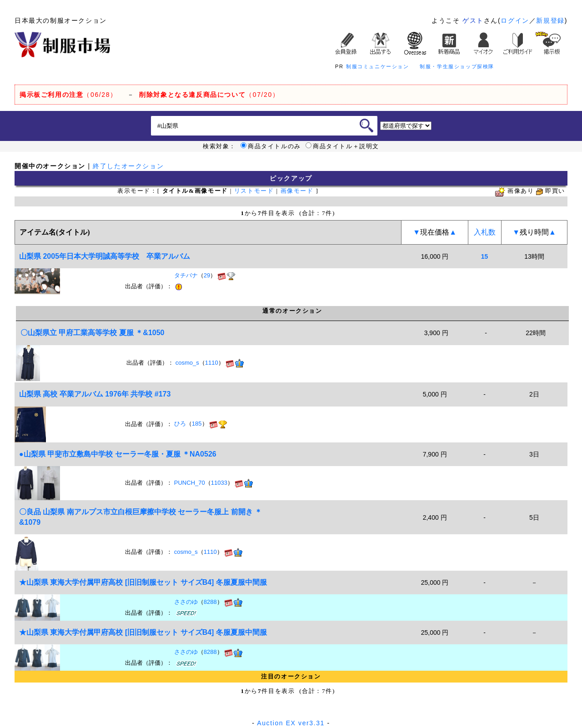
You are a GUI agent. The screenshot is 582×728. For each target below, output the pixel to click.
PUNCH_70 (190, 483)
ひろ (180, 424)
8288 (210, 602)
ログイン (515, 20)
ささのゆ (186, 602)
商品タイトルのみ (271, 146)
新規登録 (550, 20)
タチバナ (186, 276)
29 (207, 276)
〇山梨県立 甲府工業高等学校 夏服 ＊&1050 (92, 333)
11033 (219, 483)
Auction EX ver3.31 (291, 723)
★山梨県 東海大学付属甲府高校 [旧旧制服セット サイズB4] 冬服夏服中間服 (143, 582)
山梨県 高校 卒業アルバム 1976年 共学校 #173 (95, 394)
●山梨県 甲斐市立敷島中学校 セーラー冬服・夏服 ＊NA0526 (118, 454)
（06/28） (68, 95)
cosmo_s (187, 363)
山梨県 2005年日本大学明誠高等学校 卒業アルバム (105, 256)
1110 (212, 363)
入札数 (485, 232)
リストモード (254, 191)
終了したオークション (128, 166)
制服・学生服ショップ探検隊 (457, 66)
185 (197, 424)
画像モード (297, 191)
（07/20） (209, 95)
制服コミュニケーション (378, 66)
